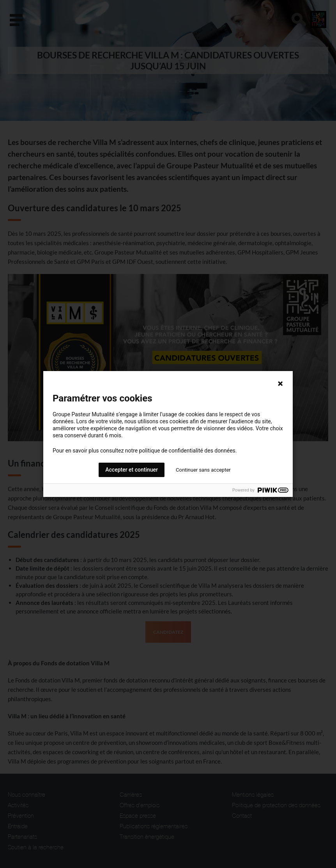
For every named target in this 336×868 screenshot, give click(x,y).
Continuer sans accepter (203, 470)
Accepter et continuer (132, 470)
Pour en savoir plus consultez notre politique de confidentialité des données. (145, 451)
